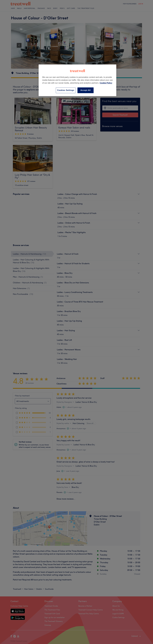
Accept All (86, 90)
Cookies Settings (66, 90)
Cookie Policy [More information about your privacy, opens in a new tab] (106, 83)
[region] (77, 80)
